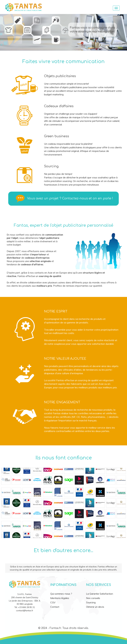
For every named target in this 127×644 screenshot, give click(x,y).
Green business (56, 136)
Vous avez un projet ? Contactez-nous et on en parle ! (70, 198)
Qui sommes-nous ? (61, 594)
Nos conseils (93, 598)
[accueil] (56, 7)
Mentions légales (60, 598)
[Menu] (116, 8)
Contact (55, 607)
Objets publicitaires (60, 76)
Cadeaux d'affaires (59, 106)
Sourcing (51, 166)
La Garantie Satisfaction (100, 594)
